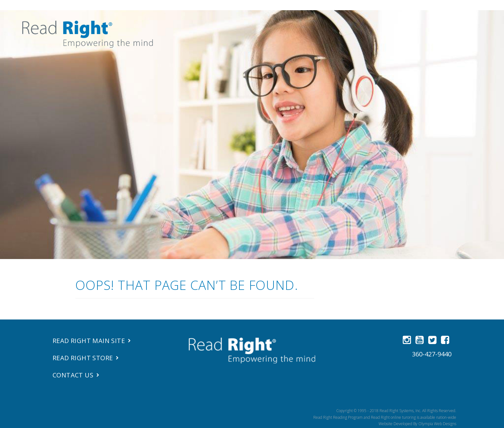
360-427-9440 (432, 354)
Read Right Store (83, 358)
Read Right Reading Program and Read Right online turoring (365, 417)
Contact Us (73, 375)
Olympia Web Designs (437, 424)
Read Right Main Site (89, 341)
